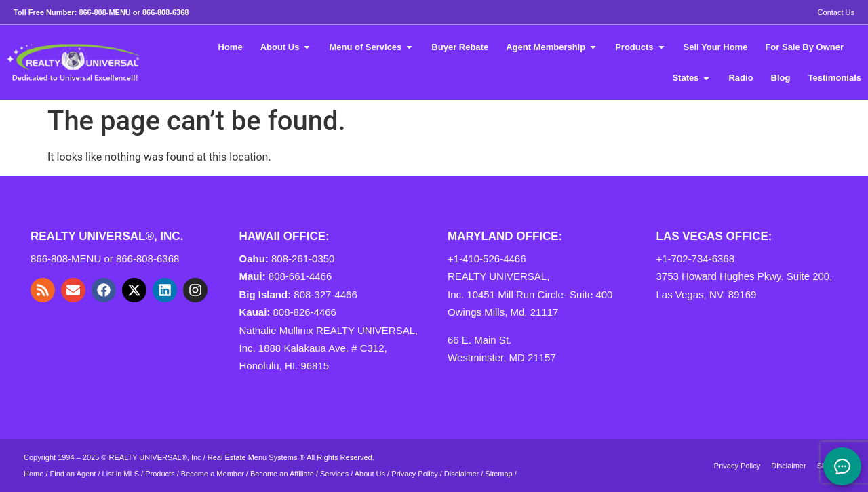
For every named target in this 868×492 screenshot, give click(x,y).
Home (34, 474)
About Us (370, 474)
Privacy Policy (414, 474)
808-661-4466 (300, 276)
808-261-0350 (303, 259)
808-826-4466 (305, 312)
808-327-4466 (325, 294)
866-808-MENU (104, 12)
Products (160, 474)
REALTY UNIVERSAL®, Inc (155, 457)
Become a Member (213, 474)
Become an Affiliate (283, 474)
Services (334, 474)
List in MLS (121, 474)
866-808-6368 (166, 12)
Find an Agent (73, 474)
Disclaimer (461, 474)
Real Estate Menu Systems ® (256, 457)
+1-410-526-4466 (487, 259)
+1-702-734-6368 (696, 259)
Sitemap (498, 474)
